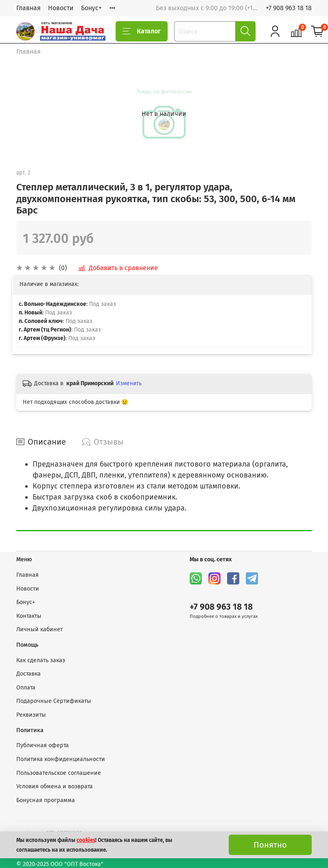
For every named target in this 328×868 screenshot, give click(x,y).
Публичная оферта (43, 745)
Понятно (270, 845)
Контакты (29, 616)
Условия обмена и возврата (55, 786)
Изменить (129, 383)
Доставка (28, 674)
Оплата (26, 688)
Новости (61, 8)
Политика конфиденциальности (61, 759)
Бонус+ (91, 8)
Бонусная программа (46, 800)
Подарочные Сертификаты (54, 701)
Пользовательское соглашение (59, 773)
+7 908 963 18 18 (289, 8)
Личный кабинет (39, 629)
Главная (28, 8)
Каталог (142, 31)
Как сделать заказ (41, 660)
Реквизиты (31, 715)
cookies (86, 840)
